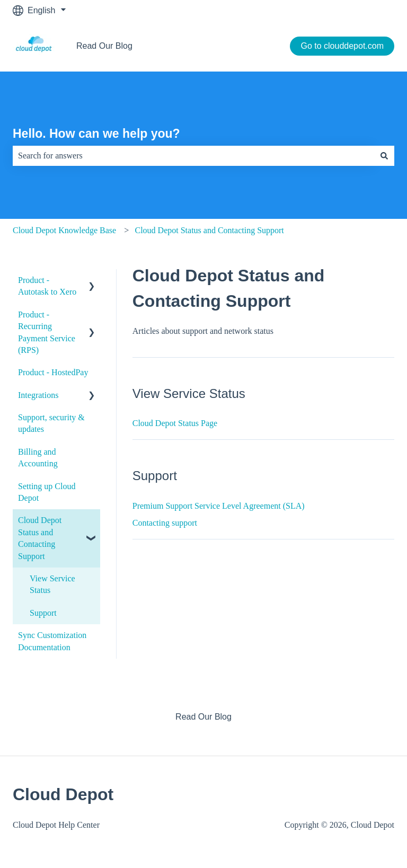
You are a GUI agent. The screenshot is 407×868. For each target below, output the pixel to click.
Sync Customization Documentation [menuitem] (52, 641)
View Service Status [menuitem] (52, 584)
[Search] (384, 156)
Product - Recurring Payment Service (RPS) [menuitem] (47, 332)
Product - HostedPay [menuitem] (53, 372)
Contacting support (165, 523)
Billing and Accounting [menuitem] (38, 458)
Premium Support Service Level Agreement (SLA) (219, 506)
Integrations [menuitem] (38, 395)
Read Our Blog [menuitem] (203, 717)
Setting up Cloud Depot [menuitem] (47, 492)
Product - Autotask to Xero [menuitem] (47, 286)
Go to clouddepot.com (342, 46)
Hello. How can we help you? (96, 134)
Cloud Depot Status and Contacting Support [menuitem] (40, 538)
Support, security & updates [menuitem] (51, 423)
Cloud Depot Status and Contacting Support (209, 230)
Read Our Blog (104, 46)
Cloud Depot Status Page (175, 423)
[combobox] (193, 156)
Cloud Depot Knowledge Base (64, 230)
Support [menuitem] (43, 613)
